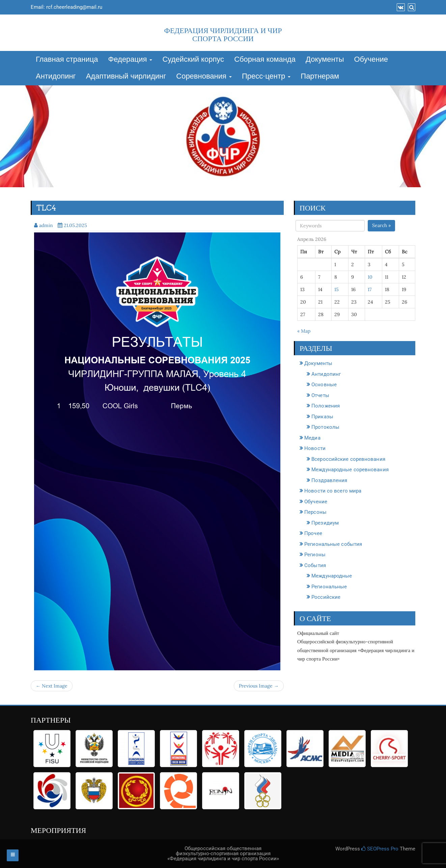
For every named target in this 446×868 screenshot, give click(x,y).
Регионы (315, 555)
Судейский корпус (193, 60)
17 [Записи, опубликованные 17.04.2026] (370, 289)
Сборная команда (265, 60)
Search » (381, 225)
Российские (326, 597)
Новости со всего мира (333, 491)
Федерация (130, 60)
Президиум (325, 523)
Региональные (329, 587)
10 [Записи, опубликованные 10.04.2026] (370, 277)
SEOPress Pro (380, 849)
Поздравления (329, 480)
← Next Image (52, 686)
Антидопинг (56, 77)
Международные (332, 576)
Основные (324, 385)
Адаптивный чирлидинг (126, 77)
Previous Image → (259, 686)
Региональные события (333, 544)
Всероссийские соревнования (348, 459)
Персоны (315, 512)
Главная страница (67, 60)
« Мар (304, 331)
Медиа (312, 438)
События (315, 565)
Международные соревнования (350, 470)
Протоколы (325, 427)
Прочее (313, 533)
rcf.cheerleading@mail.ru (74, 7)
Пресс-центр (266, 77)
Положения (326, 406)
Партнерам (320, 77)
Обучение (371, 60)
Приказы (322, 417)
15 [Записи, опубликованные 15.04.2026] (337, 289)
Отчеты (320, 395)
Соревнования (204, 77)
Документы (325, 60)
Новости (315, 448)
